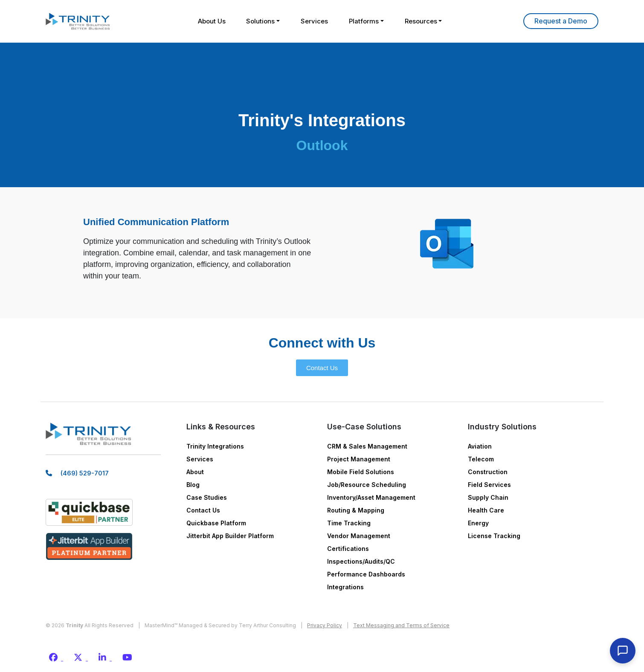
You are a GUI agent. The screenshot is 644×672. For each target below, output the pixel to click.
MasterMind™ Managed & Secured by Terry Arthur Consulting (220, 625)
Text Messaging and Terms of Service (401, 625)
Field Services (489, 485)
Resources (422, 21)
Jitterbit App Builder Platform (230, 536)
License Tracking (494, 536)
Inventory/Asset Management (371, 497)
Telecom (481, 459)
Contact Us (203, 510)
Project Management (359, 459)
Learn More (561, 21)
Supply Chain (488, 497)
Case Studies (207, 497)
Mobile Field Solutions (361, 472)
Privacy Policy (325, 625)
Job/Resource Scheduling (367, 485)
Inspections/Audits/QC (361, 561)
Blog (193, 485)
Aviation (480, 446)
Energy (478, 523)
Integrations (345, 587)
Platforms (364, 21)
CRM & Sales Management (367, 446)
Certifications (348, 549)
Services (314, 21)
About (195, 472)
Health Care (486, 510)
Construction (488, 472)
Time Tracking (349, 523)
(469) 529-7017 (85, 474)
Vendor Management (359, 536)
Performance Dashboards (366, 574)
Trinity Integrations (215, 446)
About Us (210, 21)
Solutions (260, 21)
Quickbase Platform (216, 523)
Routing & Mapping (356, 510)
